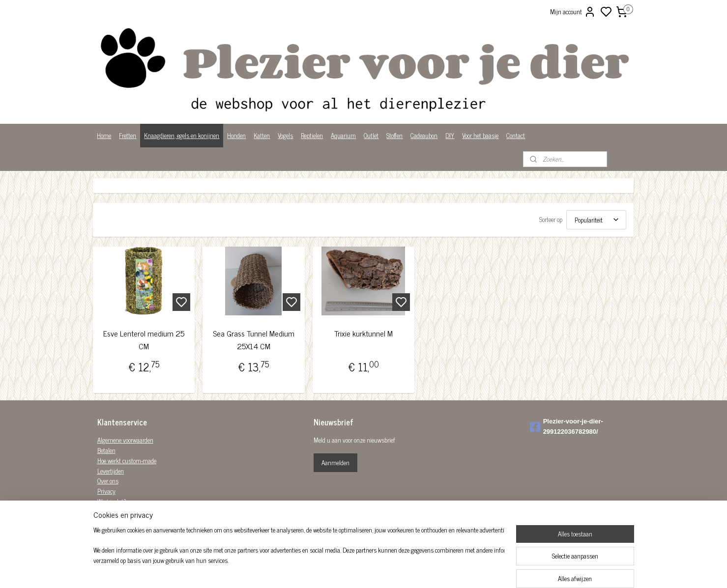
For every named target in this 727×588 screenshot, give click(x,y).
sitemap (374, 570)
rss (389, 570)
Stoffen (394, 135)
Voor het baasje (480, 135)
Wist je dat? (112, 501)
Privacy (106, 491)
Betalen (106, 450)
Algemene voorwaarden (125, 440)
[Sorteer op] (597, 220)
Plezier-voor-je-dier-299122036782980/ (567, 426)
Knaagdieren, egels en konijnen (182, 135)
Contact (516, 135)
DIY (450, 135)
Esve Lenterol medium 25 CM (144, 340)
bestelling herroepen (416, 570)
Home (104, 135)
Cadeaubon (424, 135)
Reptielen (312, 135)
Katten (262, 135)
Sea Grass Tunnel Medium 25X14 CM (254, 340)
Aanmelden (335, 462)
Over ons (108, 481)
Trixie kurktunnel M (363, 333)
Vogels (285, 135)
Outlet (371, 135)
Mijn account (573, 12)
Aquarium (343, 135)
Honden (236, 135)
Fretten (128, 135)
